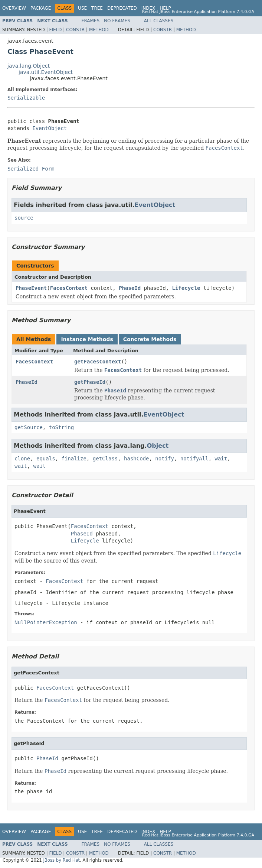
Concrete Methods (150, 339)
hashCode (136, 459)
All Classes (159, 21)
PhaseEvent (31, 288)
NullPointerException (46, 622)
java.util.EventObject (46, 72)
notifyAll (194, 459)
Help (165, 8)
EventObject (50, 128)
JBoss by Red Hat (61, 860)
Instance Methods (87, 339)
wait (221, 459)
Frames (91, 21)
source (24, 218)
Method (99, 30)
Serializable (26, 98)
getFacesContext (98, 362)
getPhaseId (90, 382)
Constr (75, 30)
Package (41, 8)
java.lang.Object (29, 66)
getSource (29, 427)
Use (82, 8)
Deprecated (122, 8)
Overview (14, 8)
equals (46, 459)
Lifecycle (186, 288)
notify (165, 459)
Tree (97, 8)
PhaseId (130, 288)
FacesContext (69, 288)
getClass (105, 459)
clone (22, 459)
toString (61, 427)
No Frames (117, 21)
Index (148, 8)
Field (55, 30)
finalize (74, 459)
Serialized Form (31, 169)
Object (158, 446)
